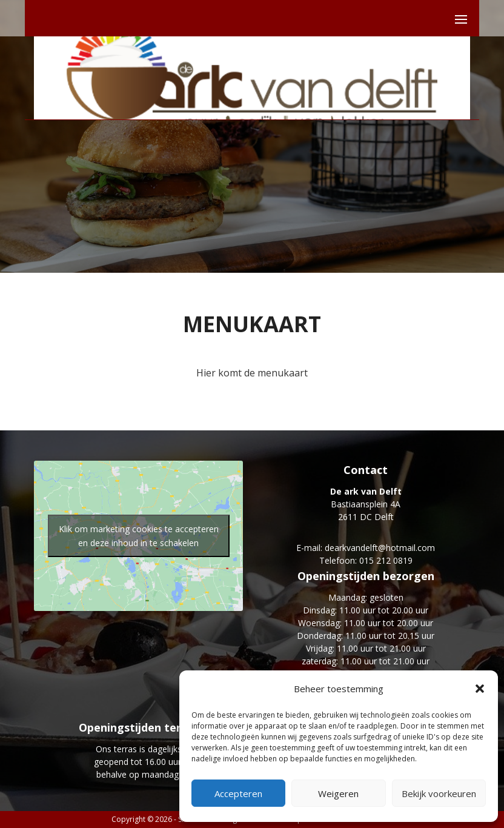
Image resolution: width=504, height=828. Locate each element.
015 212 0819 (386, 560)
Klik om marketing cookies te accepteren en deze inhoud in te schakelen (139, 536)
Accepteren (238, 793)
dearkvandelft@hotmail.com (380, 548)
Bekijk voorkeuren (439, 793)
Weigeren (338, 793)
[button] (480, 689)
